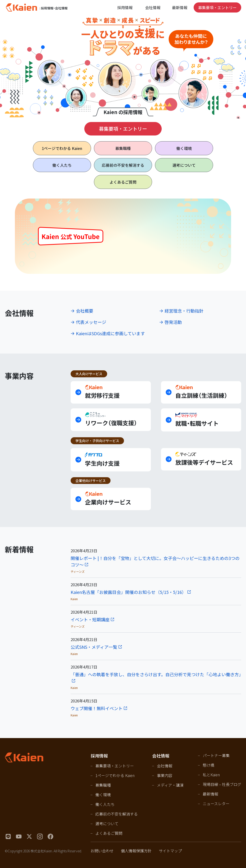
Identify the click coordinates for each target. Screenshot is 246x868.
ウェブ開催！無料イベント (97, 708)
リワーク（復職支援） (111, 420)
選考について (184, 165)
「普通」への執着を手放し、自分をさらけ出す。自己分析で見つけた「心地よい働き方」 (156, 674)
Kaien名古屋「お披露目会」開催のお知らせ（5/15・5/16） (128, 592)
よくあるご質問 (123, 182)
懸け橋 (209, 765)
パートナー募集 (216, 755)
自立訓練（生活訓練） (201, 392)
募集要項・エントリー (217, 7)
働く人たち (62, 165)
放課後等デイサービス (204, 459)
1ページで (62, 148)
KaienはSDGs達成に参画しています (110, 333)
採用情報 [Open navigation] (125, 7)
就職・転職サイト (197, 420)
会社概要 (85, 311)
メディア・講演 (170, 785)
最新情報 (180, 7)
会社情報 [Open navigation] (153, 7)
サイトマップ (170, 851)
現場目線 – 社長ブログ (222, 784)
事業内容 (165, 775)
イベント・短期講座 (90, 619)
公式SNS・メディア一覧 (94, 647)
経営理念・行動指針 (184, 311)
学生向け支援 (102, 460)
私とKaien (211, 775)
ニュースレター (216, 804)
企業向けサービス (108, 499)
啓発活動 (173, 322)
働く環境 (184, 148)
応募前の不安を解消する (123, 165)
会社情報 (165, 766)
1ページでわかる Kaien (115, 775)
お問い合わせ (102, 851)
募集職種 (123, 148)
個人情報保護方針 (136, 851)
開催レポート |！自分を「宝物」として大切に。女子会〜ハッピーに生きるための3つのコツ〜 (155, 561)
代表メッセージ (91, 322)
